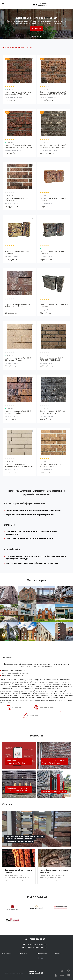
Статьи (58, 954)
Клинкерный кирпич (12, 203)
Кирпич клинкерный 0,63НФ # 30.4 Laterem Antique (18, 359)
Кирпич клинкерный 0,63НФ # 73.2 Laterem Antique (52, 412)
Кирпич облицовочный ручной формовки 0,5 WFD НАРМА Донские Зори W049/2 (18, 94)
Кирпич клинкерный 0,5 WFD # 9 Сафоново (53, 199)
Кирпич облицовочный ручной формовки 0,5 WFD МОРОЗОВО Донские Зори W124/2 (53, 147)
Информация (43, 954)
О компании (7, 954)
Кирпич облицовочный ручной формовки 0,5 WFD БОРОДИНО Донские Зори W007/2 (18, 147)
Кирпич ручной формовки (14, 97)
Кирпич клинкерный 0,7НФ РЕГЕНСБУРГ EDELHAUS (51, 359)
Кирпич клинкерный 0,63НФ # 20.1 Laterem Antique (18, 412)
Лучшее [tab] (29, 48)
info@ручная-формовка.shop (37, 944)
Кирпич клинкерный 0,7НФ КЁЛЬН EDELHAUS (17, 199)
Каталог (23, 954)
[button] (32, 36)
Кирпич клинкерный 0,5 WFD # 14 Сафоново (54, 306)
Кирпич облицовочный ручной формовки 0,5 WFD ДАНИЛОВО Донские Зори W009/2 (53, 94)
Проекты (41, 958)
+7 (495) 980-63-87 (37, 939)
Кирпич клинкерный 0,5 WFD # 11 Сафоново (54, 253)
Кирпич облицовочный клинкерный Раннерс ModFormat (19, 465)
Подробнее (36, 29)
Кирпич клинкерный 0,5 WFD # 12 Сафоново (19, 253)
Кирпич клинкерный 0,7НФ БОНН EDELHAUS (51, 465)
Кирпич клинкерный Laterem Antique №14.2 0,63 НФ (18, 306)
